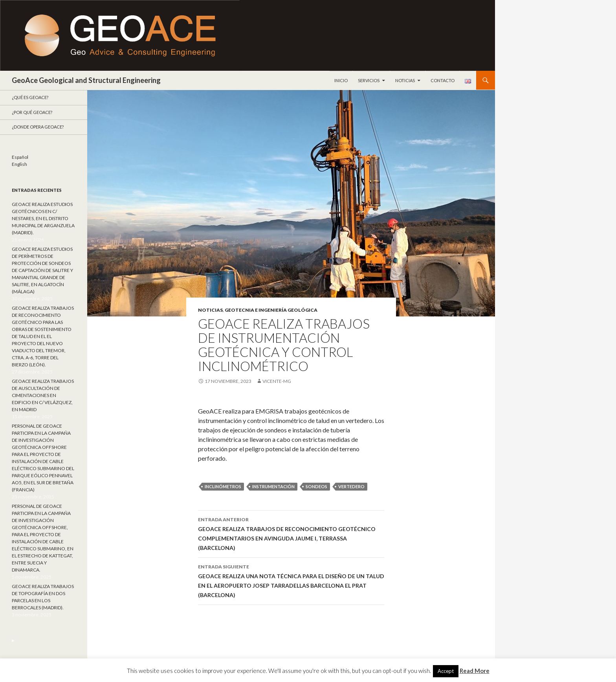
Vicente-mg (277, 381)
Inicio (341, 80)
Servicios (369, 80)
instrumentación (273, 486)
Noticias (405, 80)
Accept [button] (446, 671)
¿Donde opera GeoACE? (38, 127)
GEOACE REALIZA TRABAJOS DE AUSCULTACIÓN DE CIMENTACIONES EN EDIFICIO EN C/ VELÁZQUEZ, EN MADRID (43, 395)
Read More (475, 671)
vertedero (351, 486)
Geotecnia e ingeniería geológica (271, 310)
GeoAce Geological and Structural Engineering (86, 80)
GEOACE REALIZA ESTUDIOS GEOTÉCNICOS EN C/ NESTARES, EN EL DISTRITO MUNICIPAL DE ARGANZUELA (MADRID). (43, 218)
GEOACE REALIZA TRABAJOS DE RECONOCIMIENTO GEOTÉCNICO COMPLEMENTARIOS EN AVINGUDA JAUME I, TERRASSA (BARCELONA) (291, 533)
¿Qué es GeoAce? (30, 97)
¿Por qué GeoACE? (32, 112)
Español (20, 157)
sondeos (316, 486)
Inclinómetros (223, 486)
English (19, 164)
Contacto (443, 80)
